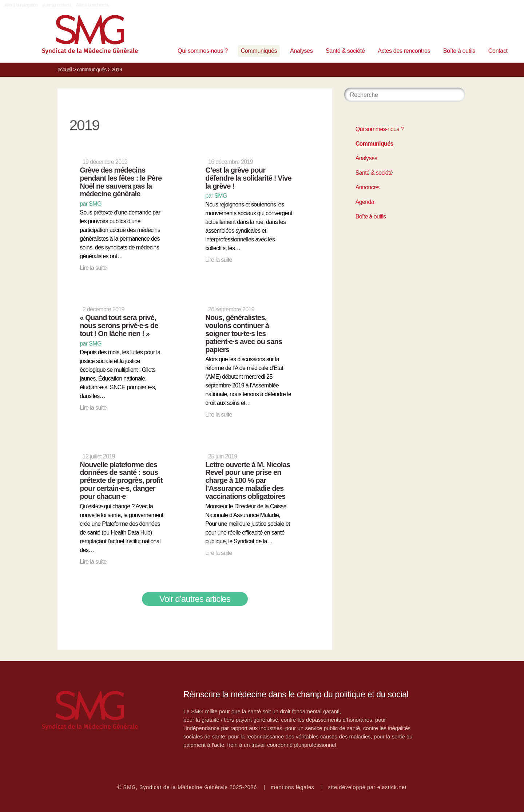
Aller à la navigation (21, 5)
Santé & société (345, 51)
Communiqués (259, 51)
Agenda (365, 202)
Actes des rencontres (404, 51)
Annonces (368, 187)
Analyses (301, 51)
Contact (498, 51)
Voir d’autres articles (195, 599)
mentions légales (293, 787)
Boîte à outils (459, 51)
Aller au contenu (57, 5)
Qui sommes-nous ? (203, 51)
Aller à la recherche (93, 5)
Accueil (65, 70)
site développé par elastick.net (368, 787)
